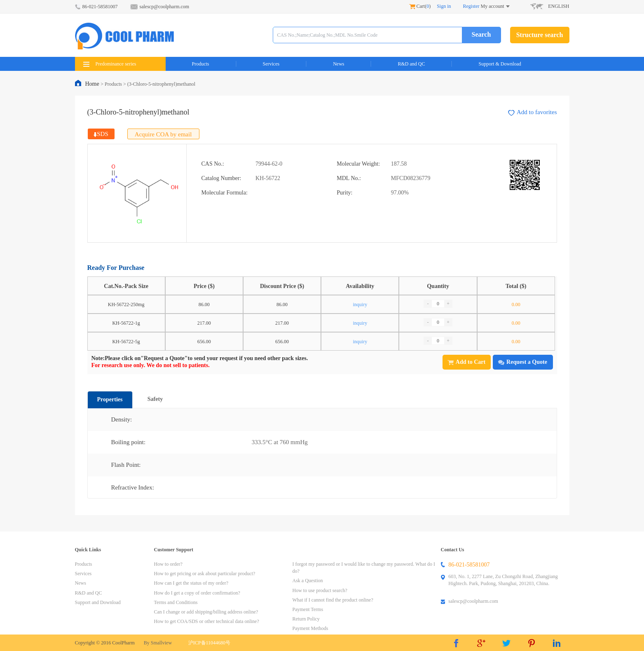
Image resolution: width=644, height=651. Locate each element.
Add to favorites (532, 112)
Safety (155, 399)
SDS (101, 134)
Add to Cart (466, 362)
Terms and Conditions (176, 602)
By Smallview (158, 643)
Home (93, 84)
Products (201, 64)
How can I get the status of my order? (191, 583)
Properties (110, 399)
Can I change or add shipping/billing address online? (206, 612)
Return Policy (306, 619)
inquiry (360, 304)
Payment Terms (308, 609)
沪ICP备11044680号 (209, 643)
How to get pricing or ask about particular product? (205, 574)
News (338, 64)
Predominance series (110, 64)
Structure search (540, 35)
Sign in (444, 6)
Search (481, 34)
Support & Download (500, 64)
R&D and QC (411, 64)
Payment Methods (310, 628)
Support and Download (98, 602)
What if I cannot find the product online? (333, 600)
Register (471, 6)
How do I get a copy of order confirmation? (197, 593)
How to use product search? (320, 590)
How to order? (168, 564)
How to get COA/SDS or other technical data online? (207, 621)
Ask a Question (308, 581)
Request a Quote (523, 362)
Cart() (420, 6)
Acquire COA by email (163, 134)
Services (271, 64)
